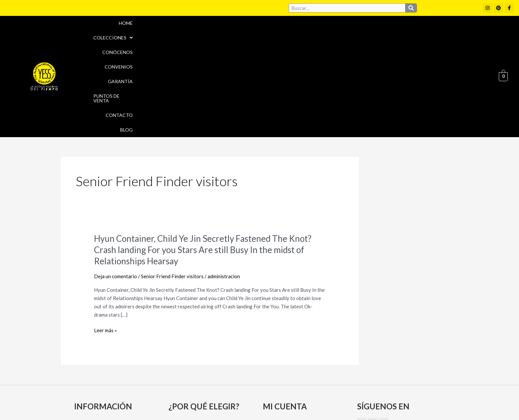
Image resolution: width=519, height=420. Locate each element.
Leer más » (105, 245)
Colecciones (238, 33)
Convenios (322, 33)
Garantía (358, 33)
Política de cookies (320, 389)
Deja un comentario (116, 190)
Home (201, 33)
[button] (238, 33)
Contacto (447, 33)
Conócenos (283, 33)
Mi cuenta (277, 338)
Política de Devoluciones (334, 403)
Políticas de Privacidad (378, 389)
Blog (477, 33)
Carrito (274, 349)
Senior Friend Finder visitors (172, 190)
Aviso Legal (276, 389)
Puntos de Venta (402, 33)
